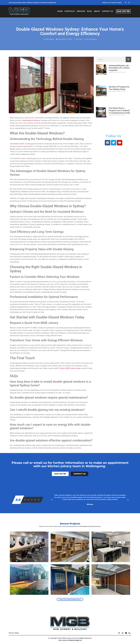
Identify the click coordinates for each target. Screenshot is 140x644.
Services (81, 11)
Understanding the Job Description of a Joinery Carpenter (119, 68)
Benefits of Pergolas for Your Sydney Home (119, 88)
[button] (52, 500)
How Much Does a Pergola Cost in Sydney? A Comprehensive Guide (119, 110)
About (97, 11)
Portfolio (70, 11)
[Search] (128, 59)
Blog (90, 11)
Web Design (63, 640)
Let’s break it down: (17, 144)
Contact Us (107, 11)
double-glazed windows (31, 120)
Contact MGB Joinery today (70, 368)
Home (60, 11)
